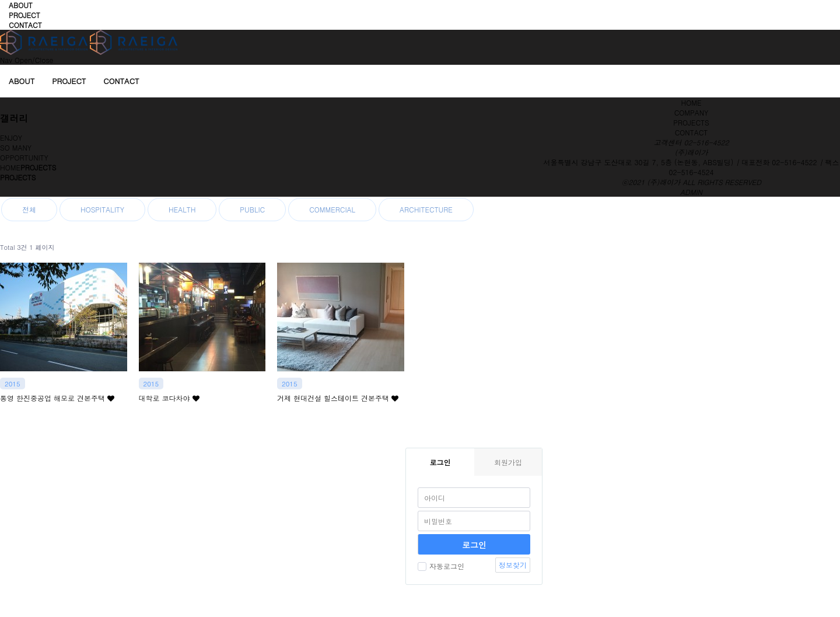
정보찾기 (513, 565)
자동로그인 (441, 566)
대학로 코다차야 (169, 398)
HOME (692, 102)
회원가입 (508, 462)
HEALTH (182, 209)
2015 (13, 384)
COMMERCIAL (332, 209)
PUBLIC (252, 209)
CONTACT (25, 25)
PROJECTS (691, 122)
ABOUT (21, 5)
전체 (29, 209)
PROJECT (24, 15)
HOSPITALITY (102, 209)
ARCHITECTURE (426, 209)
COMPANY (692, 112)
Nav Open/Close (27, 60)
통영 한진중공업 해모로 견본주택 (57, 398)
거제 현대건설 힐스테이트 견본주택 (338, 398)
